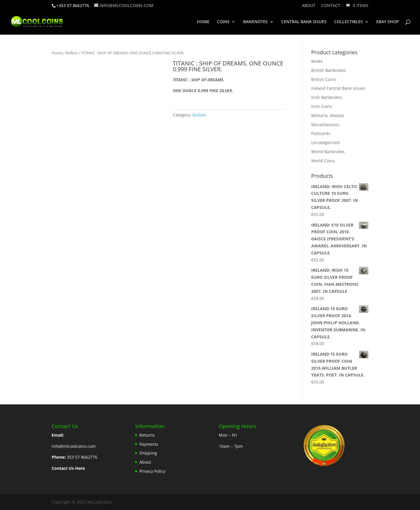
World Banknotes (328, 152)
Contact (331, 6)
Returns (147, 435)
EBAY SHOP (388, 22)
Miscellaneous (325, 125)
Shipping (148, 453)
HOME (203, 22)
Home (57, 53)
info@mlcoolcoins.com (74, 446)
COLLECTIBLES (348, 22)
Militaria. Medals (328, 115)
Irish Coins (322, 106)
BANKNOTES (255, 22)
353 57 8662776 (82, 457)
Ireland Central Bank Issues (338, 88)
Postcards (321, 133)
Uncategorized (325, 142)
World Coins (323, 161)
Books (317, 61)
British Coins (324, 79)
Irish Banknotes (326, 97)
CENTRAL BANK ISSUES (304, 22)
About (309, 6)
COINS (223, 22)
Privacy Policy (152, 471)
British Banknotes (328, 70)
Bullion (72, 53)
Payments (149, 444)
